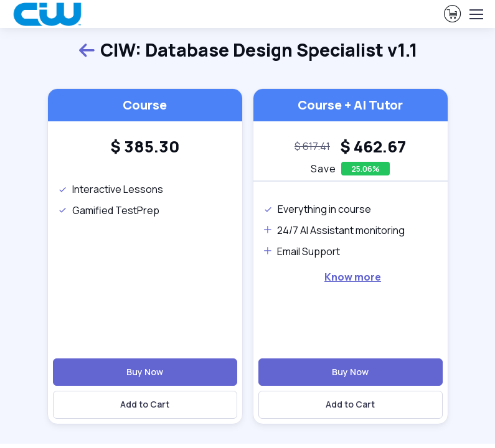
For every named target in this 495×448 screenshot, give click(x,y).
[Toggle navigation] (476, 14)
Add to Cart (145, 404)
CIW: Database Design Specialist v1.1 (247, 51)
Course (145, 105)
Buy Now (145, 372)
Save (323, 169)
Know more (353, 277)
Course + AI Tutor (350, 105)
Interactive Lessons (111, 189)
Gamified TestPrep (109, 210)
